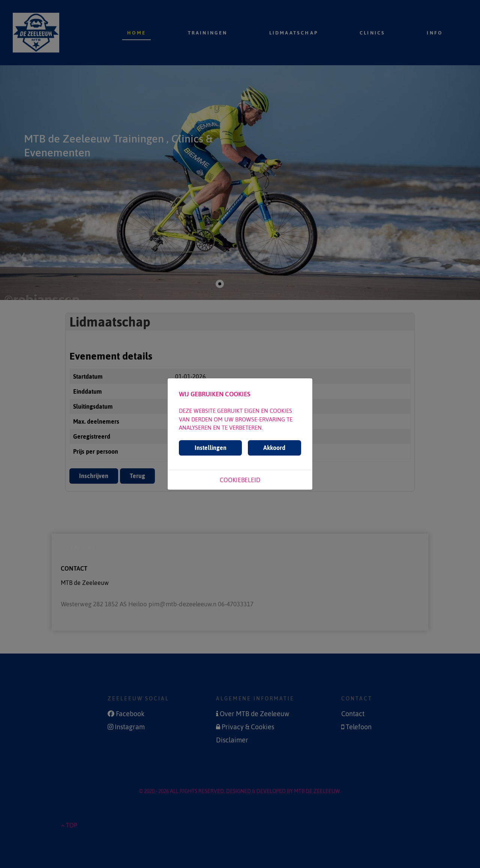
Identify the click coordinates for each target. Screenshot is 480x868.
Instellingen (211, 448)
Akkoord (274, 448)
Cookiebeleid (240, 480)
